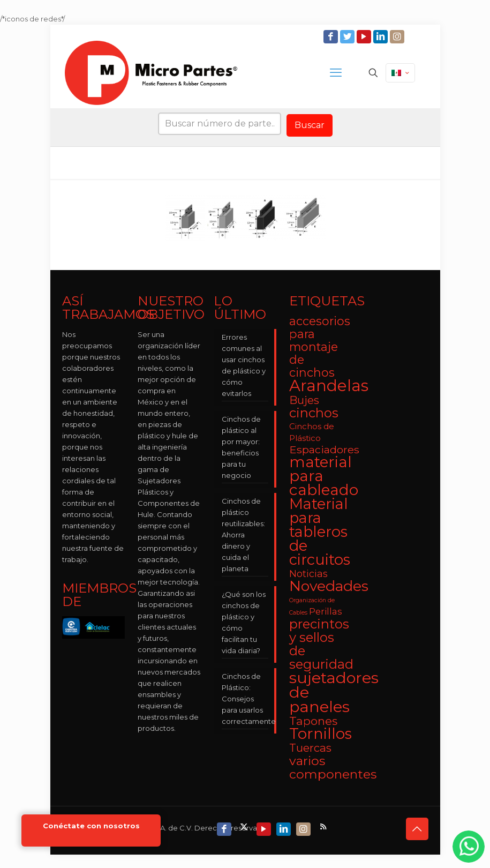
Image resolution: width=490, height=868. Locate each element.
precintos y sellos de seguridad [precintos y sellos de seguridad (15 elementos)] (321, 644)
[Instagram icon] (398, 37)
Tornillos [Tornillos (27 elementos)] (321, 734)
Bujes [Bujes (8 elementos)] (304, 400)
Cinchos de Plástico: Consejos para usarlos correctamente (245, 699)
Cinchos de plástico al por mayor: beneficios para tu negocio (241, 447)
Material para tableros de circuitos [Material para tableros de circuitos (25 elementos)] (320, 532)
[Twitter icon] (348, 37)
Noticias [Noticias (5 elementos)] (308, 574)
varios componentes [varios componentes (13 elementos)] (333, 767)
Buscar (310, 125)
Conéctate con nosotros (91, 826)
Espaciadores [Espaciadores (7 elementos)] (324, 450)
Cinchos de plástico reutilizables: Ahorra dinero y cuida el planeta (243, 535)
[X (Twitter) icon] (245, 826)
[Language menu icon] (400, 73)
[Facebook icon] (332, 37)
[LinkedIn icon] (382, 37)
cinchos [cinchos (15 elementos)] (314, 413)
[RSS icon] (324, 826)
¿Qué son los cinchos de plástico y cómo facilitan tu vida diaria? (244, 622)
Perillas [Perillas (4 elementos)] (326, 611)
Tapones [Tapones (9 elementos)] (313, 721)
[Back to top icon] (417, 829)
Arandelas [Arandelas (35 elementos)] (329, 386)
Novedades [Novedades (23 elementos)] (329, 586)
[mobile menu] (336, 73)
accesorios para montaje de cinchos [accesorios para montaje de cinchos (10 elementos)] (320, 347)
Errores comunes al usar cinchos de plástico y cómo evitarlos (244, 365)
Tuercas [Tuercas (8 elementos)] (310, 748)
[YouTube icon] (365, 37)
